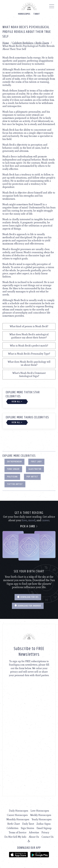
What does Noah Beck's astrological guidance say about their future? (29, 336)
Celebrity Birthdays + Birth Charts (31, 43)
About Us (34, 837)
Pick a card (29, 526)
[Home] (29, 6)
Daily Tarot (28, 824)
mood (32, 520)
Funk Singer (13, 469)
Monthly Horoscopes (18, 819)
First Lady (36, 462)
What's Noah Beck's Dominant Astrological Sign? (29, 375)
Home (6, 43)
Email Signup (44, 828)
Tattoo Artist (15, 484)
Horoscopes (24, 14)
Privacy (45, 832)
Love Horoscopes (40, 811)
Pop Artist (32, 477)
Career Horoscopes (17, 815)
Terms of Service (18, 832)
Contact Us (47, 837)
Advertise (34, 832)
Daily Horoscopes (19, 811)
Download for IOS (28, 597)
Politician (12, 477)
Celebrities (13, 828)
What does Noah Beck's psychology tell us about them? (29, 363)
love (24, 520)
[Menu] (52, 7)
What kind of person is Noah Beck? (29, 326)
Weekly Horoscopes (41, 815)
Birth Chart (14, 824)
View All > (17, 402)
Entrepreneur (14, 462)
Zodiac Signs (44, 824)
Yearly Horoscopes (42, 819)
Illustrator (35, 469)
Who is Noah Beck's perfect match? (29, 346)
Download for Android (28, 606)
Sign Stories (28, 828)
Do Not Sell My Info (15, 837)
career (46, 520)
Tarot (37, 14)
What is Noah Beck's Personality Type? (29, 354)
